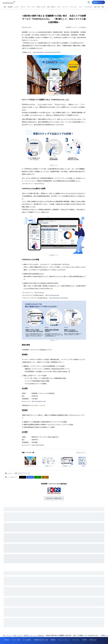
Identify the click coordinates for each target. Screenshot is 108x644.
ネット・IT (65, 7)
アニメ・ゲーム (31, 7)
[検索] (89, 2)
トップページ (7, 635)
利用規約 (53, 640)
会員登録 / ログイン (98, 2)
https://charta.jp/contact (52, 295)
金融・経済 (97, 7)
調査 (103, 7)
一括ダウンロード (81, 453)
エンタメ (17, 7)
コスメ (80, 7)
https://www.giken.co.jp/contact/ (59, 298)
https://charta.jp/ (39, 184)
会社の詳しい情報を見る (54, 498)
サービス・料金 (16, 640)
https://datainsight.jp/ (38, 445)
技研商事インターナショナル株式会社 (76, 27)
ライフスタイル (88, 7)
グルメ (59, 7)
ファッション (73, 7)
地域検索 (10, 7)
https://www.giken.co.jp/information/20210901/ (47, 52)
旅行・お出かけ (51, 7)
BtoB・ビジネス (41, 7)
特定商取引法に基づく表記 (41, 640)
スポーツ (23, 7)
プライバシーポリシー (64, 640)
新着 (5, 7)
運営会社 (7, 640)
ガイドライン (76, 640)
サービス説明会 (27, 640)
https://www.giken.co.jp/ (39, 401)
